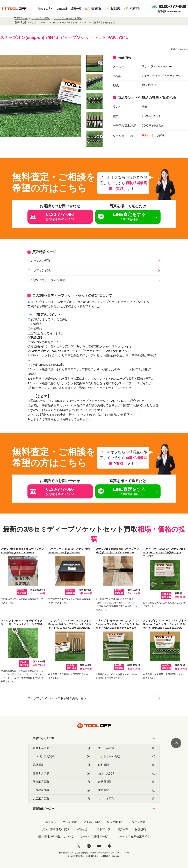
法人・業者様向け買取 (56, 829)
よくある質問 (92, 822)
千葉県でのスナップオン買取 (46, 280)
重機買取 (127, 790)
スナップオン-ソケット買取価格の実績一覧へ (57, 698)
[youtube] (99, 846)
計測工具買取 (61, 773)
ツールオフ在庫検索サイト (134, 836)
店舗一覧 (76, 9)
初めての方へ (46, 9)
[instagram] (89, 846)
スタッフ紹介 (137, 822)
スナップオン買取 (39, 261)
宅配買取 (132, 9)
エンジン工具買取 (61, 757)
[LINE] (109, 846)
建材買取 (127, 765)
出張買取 (113, 9)
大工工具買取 (61, 799)
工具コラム (49, 822)
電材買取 (61, 765)
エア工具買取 (127, 748)
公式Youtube (114, 822)
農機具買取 (127, 782)
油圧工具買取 (127, 773)
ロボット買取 (127, 799)
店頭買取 (93, 9)
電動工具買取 (61, 748)
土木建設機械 (61, 790)
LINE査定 (62, 9)
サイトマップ (102, 829)
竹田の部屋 (70, 822)
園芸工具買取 (61, 782)
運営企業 (123, 829)
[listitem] (95, 63)
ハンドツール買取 (127, 757)
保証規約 (140, 829)
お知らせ (82, 829)
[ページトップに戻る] (176, 743)
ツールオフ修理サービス (95, 836)
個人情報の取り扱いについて (56, 836)
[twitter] (79, 846)
